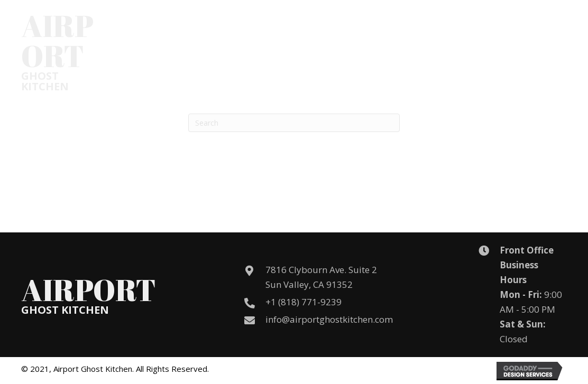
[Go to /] (89, 51)
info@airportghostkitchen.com (329, 319)
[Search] (294, 123)
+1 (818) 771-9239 (304, 302)
